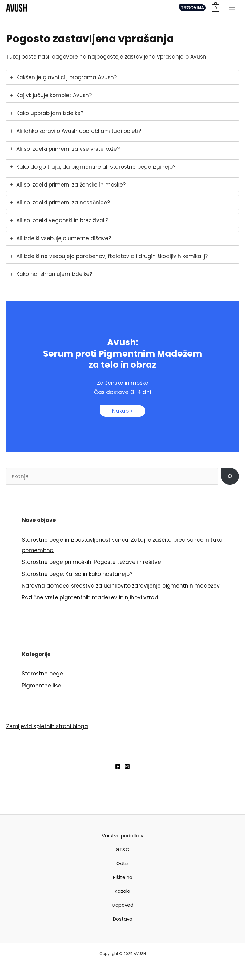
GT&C (122, 849)
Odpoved (122, 905)
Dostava (123, 919)
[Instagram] (127, 766)
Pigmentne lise (42, 686)
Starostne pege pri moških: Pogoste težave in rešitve (91, 562)
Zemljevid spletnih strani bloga (47, 726)
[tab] (122, 77)
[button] (192, 8)
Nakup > (122, 411)
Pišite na (123, 877)
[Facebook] (118, 766)
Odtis (122, 863)
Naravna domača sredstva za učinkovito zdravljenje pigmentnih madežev (121, 586)
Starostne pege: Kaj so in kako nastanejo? (77, 574)
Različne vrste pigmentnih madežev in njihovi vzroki (90, 597)
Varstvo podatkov (122, 836)
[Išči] (230, 476)
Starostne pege (42, 674)
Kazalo (122, 891)
